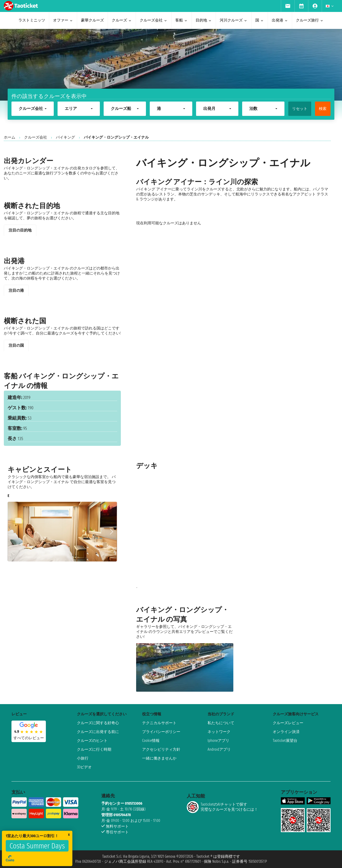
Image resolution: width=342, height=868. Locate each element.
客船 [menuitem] (182, 20)
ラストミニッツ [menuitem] (32, 20)
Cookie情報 (151, 741)
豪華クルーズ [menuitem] (92, 20)
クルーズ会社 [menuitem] (154, 20)
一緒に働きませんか (159, 758)
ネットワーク (219, 732)
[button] (111, 532)
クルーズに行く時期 (94, 749)
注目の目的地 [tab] (20, 230)
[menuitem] (288, 6)
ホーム (10, 137)
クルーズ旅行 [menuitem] (310, 20)
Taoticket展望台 (285, 741)
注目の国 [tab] (16, 345)
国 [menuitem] (260, 20)
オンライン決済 (286, 732)
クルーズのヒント (92, 741)
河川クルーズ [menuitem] (234, 20)
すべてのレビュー (29, 738)
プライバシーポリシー (161, 732)
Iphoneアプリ (218, 741)
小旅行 (83, 758)
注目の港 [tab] (16, 290)
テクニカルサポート (159, 723)
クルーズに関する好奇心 (98, 723)
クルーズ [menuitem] (122, 20)
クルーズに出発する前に (98, 732)
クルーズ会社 (36, 137)
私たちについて (221, 723)
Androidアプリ (219, 749)
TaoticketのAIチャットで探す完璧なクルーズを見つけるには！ (222, 807)
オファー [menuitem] (63, 20)
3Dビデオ (84, 767)
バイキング (65, 137)
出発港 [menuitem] (280, 20)
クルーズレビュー (288, 723)
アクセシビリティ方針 (161, 749)
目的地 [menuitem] (204, 20)
